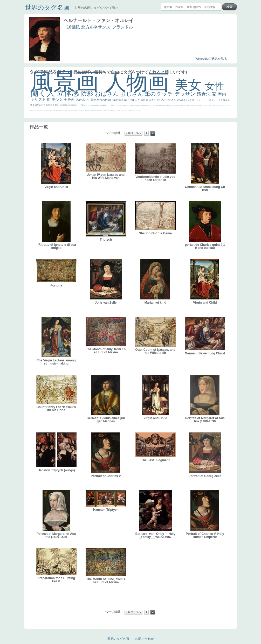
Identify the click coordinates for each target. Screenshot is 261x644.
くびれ (40, 111)
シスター (91, 111)
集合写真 (119, 100)
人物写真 (69, 111)
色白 (79, 111)
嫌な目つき (75, 111)
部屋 (189, 105)
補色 (182, 105)
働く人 (44, 93)
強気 (92, 105)
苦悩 (46, 111)
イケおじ (122, 111)
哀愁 (89, 111)
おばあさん (170, 100)
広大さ (153, 100)
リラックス (208, 105)
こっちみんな (204, 105)
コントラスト (49, 111)
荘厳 (127, 105)
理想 (59, 111)
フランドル (122, 27)
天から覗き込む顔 (106, 111)
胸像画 (168, 105)
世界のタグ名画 (47, 7)
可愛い (101, 111)
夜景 (139, 105)
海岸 (223, 105)
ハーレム (95, 111)
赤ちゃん (188, 100)
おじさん (133, 94)
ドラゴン (68, 111)
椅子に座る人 (132, 100)
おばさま (95, 105)
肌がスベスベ (87, 105)
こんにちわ (191, 105)
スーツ (33, 111)
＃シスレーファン (37, 111)
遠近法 (204, 94)
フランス (39, 111)
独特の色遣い (105, 100)
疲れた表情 (178, 105)
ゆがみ (57, 111)
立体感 (69, 93)
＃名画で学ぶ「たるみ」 (115, 111)
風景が (31, 111)
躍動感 (119, 111)
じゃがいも (132, 111)
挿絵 (108, 111)
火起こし (99, 111)
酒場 (51, 111)
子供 (46, 111)
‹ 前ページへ (133, 133)
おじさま (219, 100)
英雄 (158, 105)
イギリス (32, 111)
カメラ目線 (180, 105)
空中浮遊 (67, 111)
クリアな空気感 (129, 111)
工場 (196, 105)
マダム (73, 111)
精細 (34, 111)
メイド (224, 105)
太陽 (200, 105)
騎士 (72, 111)
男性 (203, 105)
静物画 (68, 105)
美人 (113, 111)
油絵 (157, 105)
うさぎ (175, 105)
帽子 (211, 105)
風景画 (68, 82)
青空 (195, 105)
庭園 (188, 105)
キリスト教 (62, 105)
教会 (225, 100)
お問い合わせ (145, 639)
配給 (74, 111)
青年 (198, 105)
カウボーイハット (222, 105)
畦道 (109, 111)
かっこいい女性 (83, 111)
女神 (95, 111)
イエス (43, 111)
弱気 (35, 111)
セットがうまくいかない (217, 105)
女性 (215, 86)
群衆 (108, 111)
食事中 (84, 111)
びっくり (129, 105)
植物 (98, 105)
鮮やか (154, 105)
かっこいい (103, 111)
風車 (140, 111)
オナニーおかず (226, 105)
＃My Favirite (214, 105)
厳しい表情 (210, 105)
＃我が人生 (53, 111)
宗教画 (124, 105)
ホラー (136, 111)
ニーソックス (117, 111)
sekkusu (112, 111)
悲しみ (161, 100)
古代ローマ (165, 105)
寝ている (63, 111)
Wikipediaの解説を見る (211, 59)
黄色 (119, 111)
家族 (160, 105)
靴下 (126, 111)
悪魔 (60, 111)
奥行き (98, 111)
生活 (42, 111)
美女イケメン (58, 111)
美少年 (54, 111)
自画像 (101, 105)
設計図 (107, 111)
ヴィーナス (87, 111)
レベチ (45, 111)
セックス (51, 111)
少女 (76, 105)
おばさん (108, 94)
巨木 (197, 105)
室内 (222, 94)
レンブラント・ (110, 111)
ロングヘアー (151, 105)
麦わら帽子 (47, 111)
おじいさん (209, 100)
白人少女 (90, 111)
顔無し (225, 105)
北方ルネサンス (96, 27)
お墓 (122, 111)
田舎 (37, 105)
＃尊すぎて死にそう (206, 105)
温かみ (81, 100)
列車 (55, 111)
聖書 (215, 105)
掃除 (114, 105)
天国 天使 (219, 105)
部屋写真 (146, 105)
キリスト (39, 99)
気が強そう (137, 111)
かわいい (44, 111)
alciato (86, 111)
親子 (99, 111)
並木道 (49, 105)
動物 (72, 105)
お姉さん (43, 105)
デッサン (186, 94)
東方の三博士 (92, 111)
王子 (209, 105)
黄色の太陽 (131, 111)
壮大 (201, 105)
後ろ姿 (180, 100)
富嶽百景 (65, 111)
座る (76, 111)
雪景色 (105, 105)
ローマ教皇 (96, 111)
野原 (162, 105)
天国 (31, 111)
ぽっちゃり (198, 100)
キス (187, 105)
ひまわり (64, 111)
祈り (41, 111)
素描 (193, 105)
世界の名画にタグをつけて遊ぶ (97, 8)
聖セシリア (80, 111)
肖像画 (56, 105)
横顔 (143, 100)
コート (121, 111)
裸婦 (100, 111)
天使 (94, 100)
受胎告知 (104, 111)
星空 (70, 111)
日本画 (174, 105)
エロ (134, 111)
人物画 (140, 82)
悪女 (39, 111)
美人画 (221, 105)
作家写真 (136, 105)
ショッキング (127, 111)
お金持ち (72, 111)
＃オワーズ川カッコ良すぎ (229, 105)
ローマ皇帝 (139, 111)
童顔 (66, 111)
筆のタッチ (160, 94)
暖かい (113, 111)
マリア (80, 105)
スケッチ (109, 105)
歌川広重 (56, 111)
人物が (128, 111)
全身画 (70, 100)
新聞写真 (61, 111)
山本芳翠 (85, 111)
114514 (94, 111)
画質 (77, 111)
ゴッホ (36, 111)
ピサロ (102, 111)
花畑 (132, 105)
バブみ (125, 111)
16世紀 (73, 27)
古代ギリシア (171, 105)
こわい (120, 111)
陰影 (88, 93)
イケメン (117, 105)
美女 (190, 85)
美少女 (58, 100)
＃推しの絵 (124, 111)
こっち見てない (78, 111)
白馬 (81, 111)
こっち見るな (212, 105)
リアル (121, 105)
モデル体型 (142, 105)
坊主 (61, 111)
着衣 (202, 105)
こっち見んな (185, 105)
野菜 (42, 111)
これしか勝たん (135, 111)
